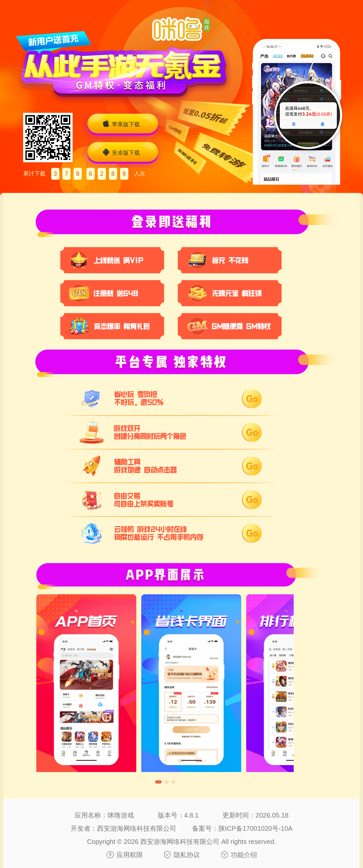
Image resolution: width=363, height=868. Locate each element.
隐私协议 (187, 855)
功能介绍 (244, 855)
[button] (158, 782)
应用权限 (130, 855)
